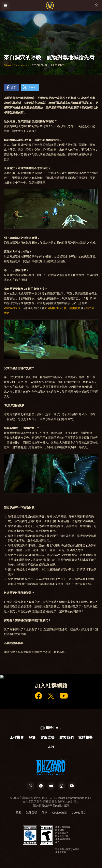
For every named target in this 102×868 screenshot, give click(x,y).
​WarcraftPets (12, 308)
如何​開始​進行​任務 (56, 308)
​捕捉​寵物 (75, 308)
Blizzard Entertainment (17, 65)
